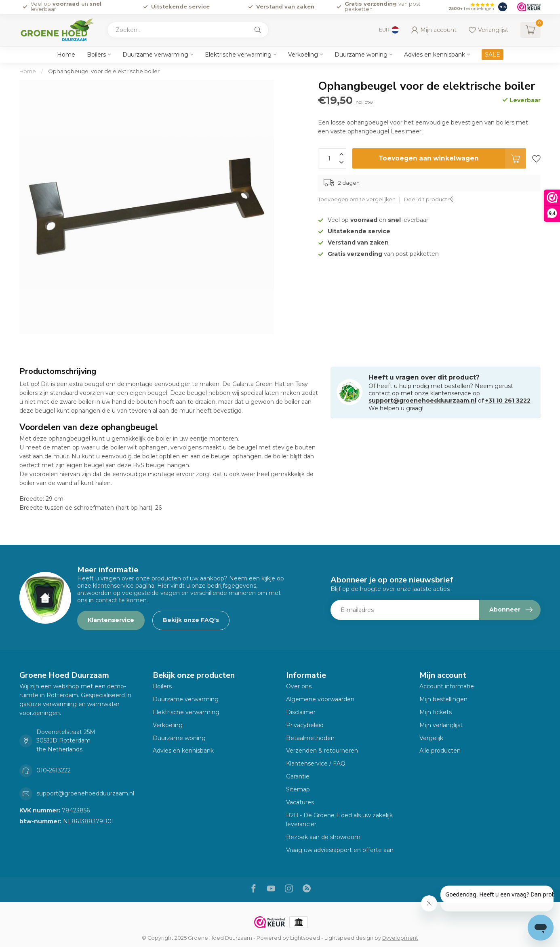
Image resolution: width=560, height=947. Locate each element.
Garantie (298, 776)
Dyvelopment (400, 938)
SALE (493, 55)
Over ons (299, 686)
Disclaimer (301, 712)
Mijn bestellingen (443, 699)
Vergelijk (431, 738)
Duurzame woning (361, 55)
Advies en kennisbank (435, 55)
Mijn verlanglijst (441, 725)
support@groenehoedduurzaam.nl (422, 401)
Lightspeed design (349, 938)
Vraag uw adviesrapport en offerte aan (340, 850)
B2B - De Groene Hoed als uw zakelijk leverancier (339, 820)
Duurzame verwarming (155, 55)
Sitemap (298, 789)
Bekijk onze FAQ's (191, 620)
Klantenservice (111, 620)
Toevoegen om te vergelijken (357, 199)
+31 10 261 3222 (508, 401)
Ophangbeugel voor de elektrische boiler (104, 71)
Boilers (96, 55)
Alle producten (440, 751)
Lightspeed (305, 938)
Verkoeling (303, 55)
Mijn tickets (436, 712)
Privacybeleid (305, 725)
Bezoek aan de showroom (323, 837)
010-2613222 (54, 770)
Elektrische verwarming (238, 55)
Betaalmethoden (310, 738)
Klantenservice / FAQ (316, 764)
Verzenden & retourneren (322, 751)
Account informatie (447, 686)
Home (66, 55)
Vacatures (300, 802)
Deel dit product (429, 199)
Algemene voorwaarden (320, 699)
